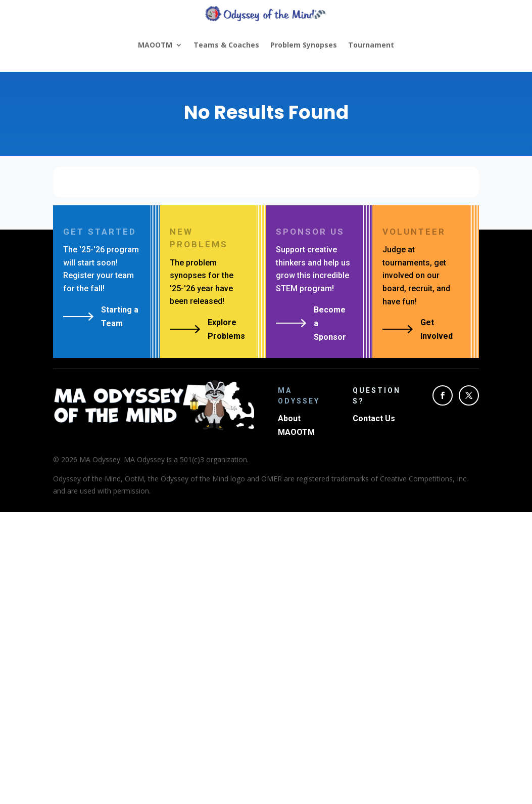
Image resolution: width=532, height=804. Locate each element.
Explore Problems (226, 329)
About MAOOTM (296, 425)
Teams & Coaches (226, 45)
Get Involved (437, 329)
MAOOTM (155, 45)
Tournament (371, 45)
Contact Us (374, 418)
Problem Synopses (304, 45)
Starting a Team (120, 317)
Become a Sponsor (330, 323)
